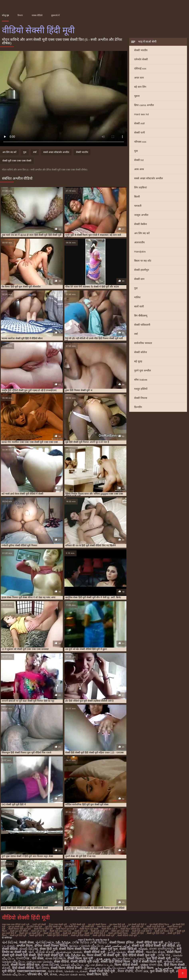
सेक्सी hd (139, 160)
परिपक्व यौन (35, 974)
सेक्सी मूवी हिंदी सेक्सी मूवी (103, 935)
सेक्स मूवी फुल (109, 949)
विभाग (20, 15)
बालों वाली (139, 306)
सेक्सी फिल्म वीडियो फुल (130, 929)
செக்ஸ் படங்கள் (76, 971)
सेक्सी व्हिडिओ (128, 949)
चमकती (138, 206)
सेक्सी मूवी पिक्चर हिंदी (164, 931)
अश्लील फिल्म (25, 946)
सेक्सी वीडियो (136, 952)
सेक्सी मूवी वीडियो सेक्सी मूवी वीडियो (153, 946)
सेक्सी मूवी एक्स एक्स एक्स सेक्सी (17, 161)
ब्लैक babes (141, 380)
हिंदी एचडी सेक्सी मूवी (50, 955)
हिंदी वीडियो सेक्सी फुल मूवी (139, 955)
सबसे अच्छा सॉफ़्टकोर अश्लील (149, 178)
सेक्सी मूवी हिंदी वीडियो (80, 935)
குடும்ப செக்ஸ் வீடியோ (86, 946)
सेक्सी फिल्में (174, 952)
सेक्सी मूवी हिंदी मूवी (18, 935)
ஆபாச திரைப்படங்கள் (128, 958)
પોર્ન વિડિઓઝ (45, 942)
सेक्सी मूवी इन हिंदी (39, 931)
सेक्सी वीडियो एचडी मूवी (127, 935)
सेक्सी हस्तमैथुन (142, 270)
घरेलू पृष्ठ (5, 15)
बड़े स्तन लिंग (140, 87)
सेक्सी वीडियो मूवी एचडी (85, 962)
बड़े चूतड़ (138, 361)
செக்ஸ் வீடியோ (72, 965)
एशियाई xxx (140, 69)
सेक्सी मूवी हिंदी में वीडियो (58, 935)
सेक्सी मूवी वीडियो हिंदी (72, 933)
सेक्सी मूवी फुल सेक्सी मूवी (30, 933)
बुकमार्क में (55, 15)
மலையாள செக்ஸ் (39, 962)
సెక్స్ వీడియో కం (75, 955)
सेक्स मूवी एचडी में (121, 927)
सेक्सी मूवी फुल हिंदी (52, 933)
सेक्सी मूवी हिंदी (137, 933)
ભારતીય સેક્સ (155, 952)
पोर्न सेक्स (38, 958)
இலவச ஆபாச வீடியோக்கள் (105, 968)
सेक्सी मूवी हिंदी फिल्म (140, 968)
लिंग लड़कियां (140, 188)
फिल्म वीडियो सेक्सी (126, 965)
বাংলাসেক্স (23, 958)
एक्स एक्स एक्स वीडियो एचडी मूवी (16, 924)
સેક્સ (53, 974)
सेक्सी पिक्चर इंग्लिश (122, 942)
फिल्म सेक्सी (94, 955)
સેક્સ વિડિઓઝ (55, 958)
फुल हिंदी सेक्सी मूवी (53, 927)
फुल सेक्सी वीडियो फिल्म (159, 924)
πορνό (143, 949)
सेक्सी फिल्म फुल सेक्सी (89, 929)
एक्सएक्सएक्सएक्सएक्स (31, 971)
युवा (136, 151)
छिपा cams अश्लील (144, 105)
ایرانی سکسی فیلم (118, 946)
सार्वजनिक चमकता (143, 343)
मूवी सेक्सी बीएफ (71, 927)
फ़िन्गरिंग (138, 407)
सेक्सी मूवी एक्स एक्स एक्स (60, 931)
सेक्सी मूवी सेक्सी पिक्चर (118, 933)
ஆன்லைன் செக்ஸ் (69, 952)
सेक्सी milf (139, 123)
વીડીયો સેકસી (45, 952)
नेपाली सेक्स (26, 942)
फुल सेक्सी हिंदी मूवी (162, 971)
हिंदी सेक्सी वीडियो (23, 968)
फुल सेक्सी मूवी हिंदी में (137, 924)
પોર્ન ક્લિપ (42, 968)
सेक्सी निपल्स (141, 398)
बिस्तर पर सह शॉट (143, 261)
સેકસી (6, 968)
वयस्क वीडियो (37, 15)
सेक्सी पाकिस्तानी (142, 325)
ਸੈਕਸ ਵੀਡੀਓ (125, 971)
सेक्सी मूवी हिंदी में (37, 935)
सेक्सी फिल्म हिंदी (97, 974)
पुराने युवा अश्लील (143, 371)
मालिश (137, 297)
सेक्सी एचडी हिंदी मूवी (155, 927)
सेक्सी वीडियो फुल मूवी (150, 942)
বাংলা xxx (142, 971)
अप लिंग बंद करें (142, 233)
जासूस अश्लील (141, 215)
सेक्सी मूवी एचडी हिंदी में (142, 931)
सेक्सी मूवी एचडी (81, 931)
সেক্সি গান (164, 955)
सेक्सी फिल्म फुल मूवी (81, 958)
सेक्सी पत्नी (139, 133)
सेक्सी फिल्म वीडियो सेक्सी (67, 968)
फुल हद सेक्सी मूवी (16, 927)
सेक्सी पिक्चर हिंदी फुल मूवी (20, 929)
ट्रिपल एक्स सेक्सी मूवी (58, 924)
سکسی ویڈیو (164, 968)
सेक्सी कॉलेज (141, 352)
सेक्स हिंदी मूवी (137, 927)
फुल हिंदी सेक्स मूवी (34, 927)
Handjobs (140, 252)
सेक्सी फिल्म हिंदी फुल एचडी (155, 929)
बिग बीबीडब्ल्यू (141, 316)
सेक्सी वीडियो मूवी (95, 952)
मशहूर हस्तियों (141, 389)
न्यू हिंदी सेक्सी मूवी (77, 924)
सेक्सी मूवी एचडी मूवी (99, 931)
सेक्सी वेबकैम (141, 224)
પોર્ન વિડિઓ (10, 942)
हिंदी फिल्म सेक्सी (175, 965)
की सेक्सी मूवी (112, 955)
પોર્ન (31, 952)
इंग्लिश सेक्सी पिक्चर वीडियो (51, 946)
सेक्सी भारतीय (141, 50)
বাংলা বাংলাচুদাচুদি (162, 949)
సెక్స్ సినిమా (63, 942)
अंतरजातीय (139, 242)
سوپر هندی (103, 958)
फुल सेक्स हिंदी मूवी (117, 924)
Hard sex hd (141, 114)
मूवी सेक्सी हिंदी (88, 927)
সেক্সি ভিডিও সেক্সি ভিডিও (90, 942)
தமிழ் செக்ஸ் (117, 952)
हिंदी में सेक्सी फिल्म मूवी (147, 962)
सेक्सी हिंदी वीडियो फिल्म (116, 962)
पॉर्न (46, 974)
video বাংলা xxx (151, 965)
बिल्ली (137, 197)
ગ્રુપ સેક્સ (55, 971)
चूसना (137, 96)
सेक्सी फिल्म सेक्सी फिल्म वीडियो (79, 949)
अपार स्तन (139, 78)
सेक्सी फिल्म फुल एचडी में (66, 929)
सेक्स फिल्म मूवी (104, 927)
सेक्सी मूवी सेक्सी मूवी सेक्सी (19, 955)
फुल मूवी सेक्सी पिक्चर (97, 924)
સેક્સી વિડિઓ (29, 949)
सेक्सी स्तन (139, 279)
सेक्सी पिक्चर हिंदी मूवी (43, 929)
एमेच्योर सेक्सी (141, 59)
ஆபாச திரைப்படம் (99, 965)
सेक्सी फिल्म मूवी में (109, 929)
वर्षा (136, 334)
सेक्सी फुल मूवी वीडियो (19, 931)
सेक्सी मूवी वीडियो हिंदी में (95, 933)
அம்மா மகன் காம (72, 974)
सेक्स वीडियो (61, 962)
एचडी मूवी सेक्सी (39, 924)
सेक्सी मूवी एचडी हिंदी (120, 931)
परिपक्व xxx (140, 142)
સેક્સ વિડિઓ (50, 965)
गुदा (136, 288)
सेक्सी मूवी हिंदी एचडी (156, 933)
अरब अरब (139, 169)
